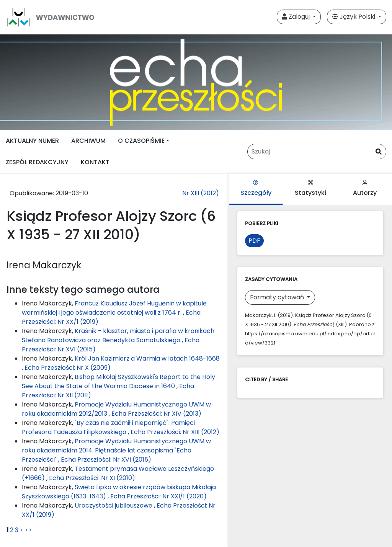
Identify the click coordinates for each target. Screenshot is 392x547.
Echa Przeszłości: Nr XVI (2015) (106, 460)
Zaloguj (296, 17)
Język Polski (354, 17)
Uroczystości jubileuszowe (114, 505)
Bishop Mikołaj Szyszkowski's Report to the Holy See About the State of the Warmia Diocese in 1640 (118, 381)
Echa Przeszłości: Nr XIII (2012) (175, 432)
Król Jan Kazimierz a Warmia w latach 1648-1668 (147, 358)
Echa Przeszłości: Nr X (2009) (68, 368)
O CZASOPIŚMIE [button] (141, 141)
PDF (254, 241)
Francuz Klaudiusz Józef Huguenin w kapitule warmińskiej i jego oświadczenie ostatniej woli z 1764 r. (114, 308)
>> (28, 530)
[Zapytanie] (317, 152)
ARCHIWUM (88, 141)
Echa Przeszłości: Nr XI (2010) (92, 478)
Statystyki (310, 189)
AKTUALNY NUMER (32, 141)
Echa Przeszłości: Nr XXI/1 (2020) (158, 496)
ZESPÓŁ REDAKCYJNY (37, 162)
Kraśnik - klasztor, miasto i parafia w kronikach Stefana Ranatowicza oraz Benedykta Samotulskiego (118, 336)
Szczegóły (256, 189)
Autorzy (365, 189)
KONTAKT (95, 162)
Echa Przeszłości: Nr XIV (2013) (156, 414)
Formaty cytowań (278, 297)
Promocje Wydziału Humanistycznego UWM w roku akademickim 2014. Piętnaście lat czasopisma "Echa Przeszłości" (116, 450)
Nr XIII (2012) (201, 193)
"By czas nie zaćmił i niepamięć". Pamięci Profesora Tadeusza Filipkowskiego (108, 427)
